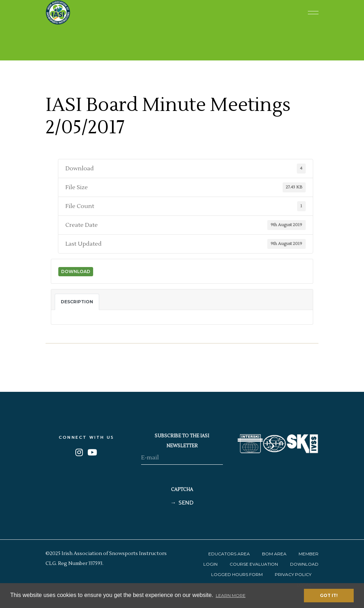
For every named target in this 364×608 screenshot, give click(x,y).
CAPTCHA (182, 490)
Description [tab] (77, 302)
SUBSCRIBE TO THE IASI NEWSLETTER (182, 441)
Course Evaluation (254, 564)
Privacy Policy (293, 574)
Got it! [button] (329, 595)
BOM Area (274, 554)
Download (76, 271)
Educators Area (229, 554)
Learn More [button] (231, 595)
